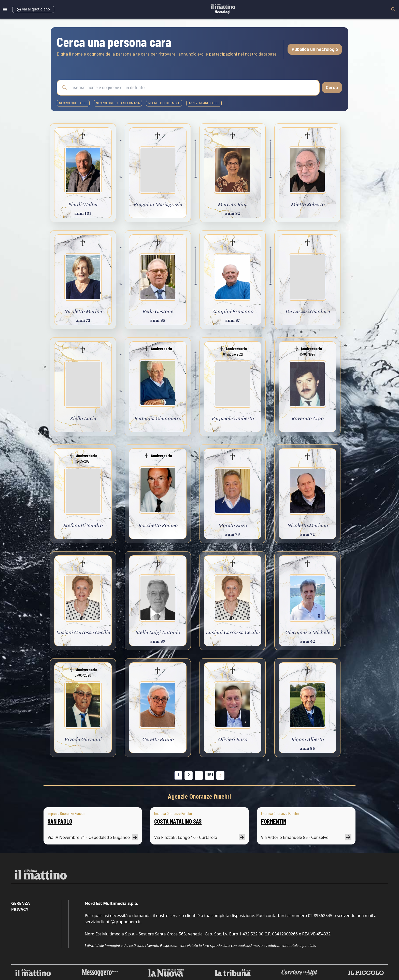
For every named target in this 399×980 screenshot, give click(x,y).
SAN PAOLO (60, 821)
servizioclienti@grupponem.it (113, 922)
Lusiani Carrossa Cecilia (83, 632)
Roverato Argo (307, 418)
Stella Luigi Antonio (158, 632)
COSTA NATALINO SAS (178, 821)
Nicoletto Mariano (307, 525)
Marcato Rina (232, 204)
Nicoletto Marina (83, 311)
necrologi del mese (164, 103)
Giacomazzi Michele (308, 632)
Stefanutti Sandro (83, 525)
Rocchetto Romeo (158, 525)
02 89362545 (320, 916)
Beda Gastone (158, 311)
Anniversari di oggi (204, 103)
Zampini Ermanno (233, 311)
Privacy (20, 909)
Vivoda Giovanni (83, 739)
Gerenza (20, 903)
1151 (210, 775)
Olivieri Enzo (232, 739)
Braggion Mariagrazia (158, 204)
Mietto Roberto (308, 204)
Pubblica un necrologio (315, 49)
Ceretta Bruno (158, 739)
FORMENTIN (274, 821)
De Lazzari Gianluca (308, 311)
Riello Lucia (83, 418)
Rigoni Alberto (307, 739)
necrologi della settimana (118, 103)
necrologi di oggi (73, 103)
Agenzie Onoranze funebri (199, 797)
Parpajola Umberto (233, 418)
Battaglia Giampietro (158, 418)
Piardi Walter (83, 204)
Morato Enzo (232, 525)
